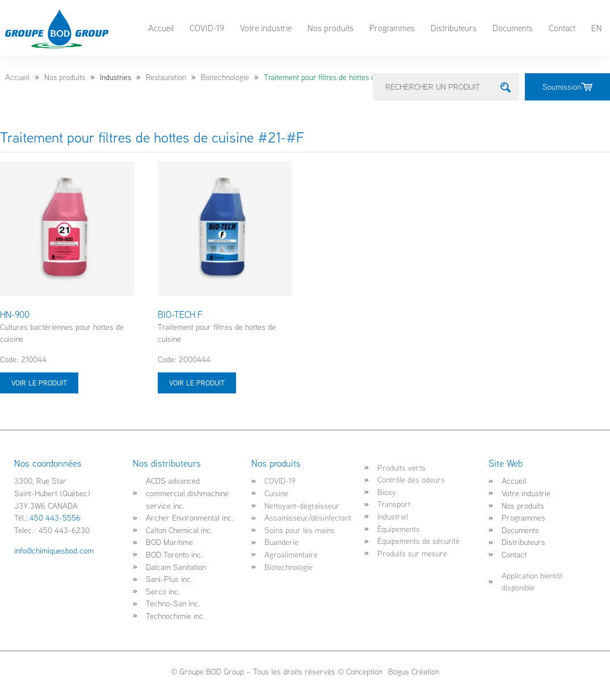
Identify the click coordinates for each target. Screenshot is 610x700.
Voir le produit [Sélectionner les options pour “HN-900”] (39, 383)
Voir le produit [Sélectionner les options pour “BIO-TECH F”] (197, 383)
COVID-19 (207, 28)
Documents (513, 28)
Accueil (161, 28)
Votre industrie (266, 28)
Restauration (166, 77)
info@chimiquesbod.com (54, 550)
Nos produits (331, 28)
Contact (562, 28)
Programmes (392, 28)
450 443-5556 (55, 517)
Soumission (567, 87)
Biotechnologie (225, 77)
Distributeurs (454, 28)
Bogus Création (413, 671)
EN (597, 28)
